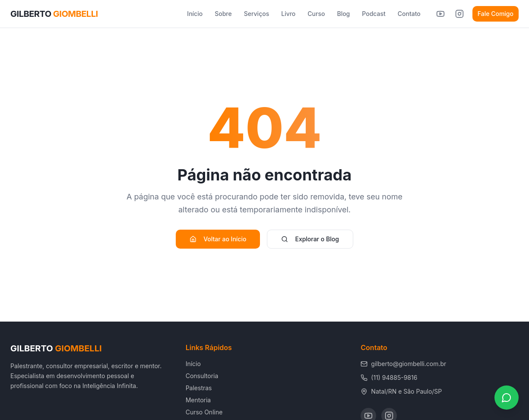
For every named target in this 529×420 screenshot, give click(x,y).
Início (195, 14)
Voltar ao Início (218, 239)
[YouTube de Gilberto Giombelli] (440, 14)
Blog (343, 14)
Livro (288, 14)
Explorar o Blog (310, 239)
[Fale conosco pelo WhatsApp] (507, 398)
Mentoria (198, 400)
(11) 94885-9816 (389, 377)
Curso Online (204, 412)
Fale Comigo (496, 14)
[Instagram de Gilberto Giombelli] (459, 14)
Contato (409, 14)
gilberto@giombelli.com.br (403, 364)
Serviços (257, 14)
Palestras (199, 388)
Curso (316, 14)
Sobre (223, 14)
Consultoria (202, 376)
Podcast (374, 14)
